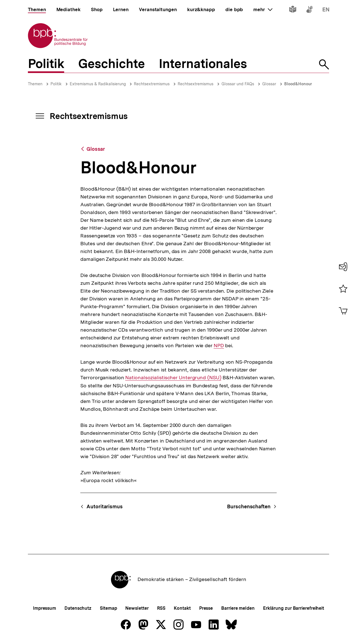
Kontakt (182, 608)
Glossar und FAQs (238, 84)
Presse (206, 608)
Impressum (44, 608)
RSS (161, 608)
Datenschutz (78, 608)
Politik (56, 84)
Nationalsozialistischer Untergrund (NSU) (173, 378)
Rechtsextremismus (152, 84)
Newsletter (137, 608)
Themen (35, 84)
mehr (263, 9)
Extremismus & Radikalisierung (98, 84)
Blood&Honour (298, 84)
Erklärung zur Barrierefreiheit (294, 608)
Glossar (269, 84)
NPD (219, 346)
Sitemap (108, 608)
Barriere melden (238, 608)
